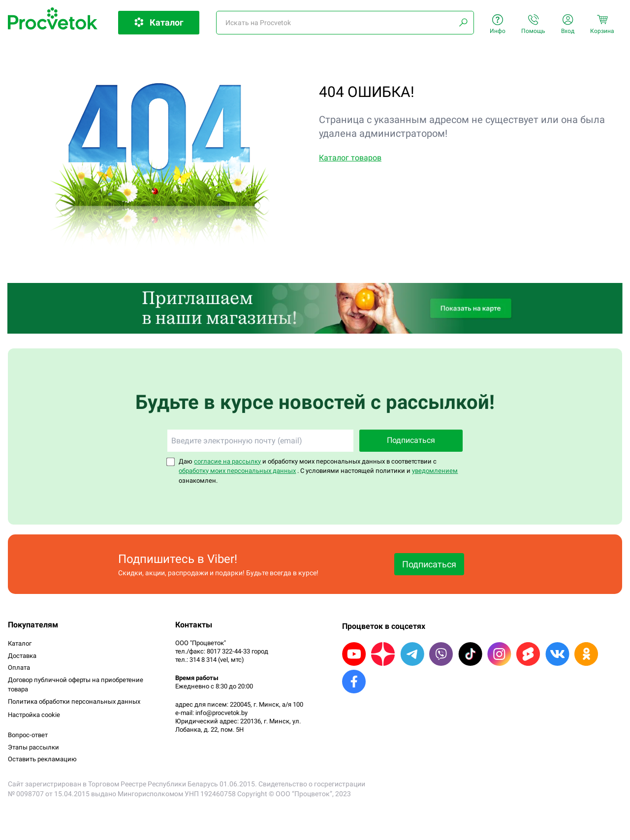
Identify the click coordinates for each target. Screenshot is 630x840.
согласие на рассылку (227, 461)
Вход (568, 24)
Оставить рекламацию (42, 759)
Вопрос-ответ (28, 735)
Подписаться (411, 440)
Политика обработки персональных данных (74, 701)
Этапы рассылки (33, 747)
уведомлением (435, 471)
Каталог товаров (350, 158)
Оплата (19, 668)
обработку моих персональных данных (237, 471)
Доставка (22, 656)
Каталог (20, 643)
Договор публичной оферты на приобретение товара (76, 685)
